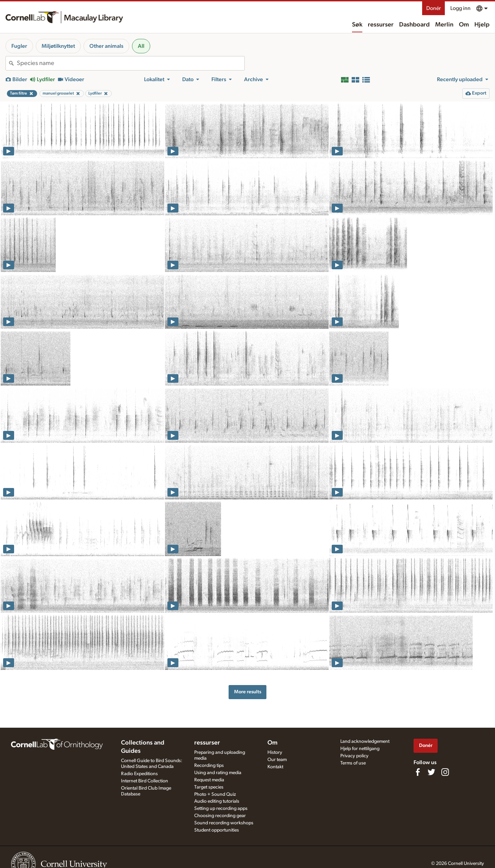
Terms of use (353, 763)
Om (464, 25)
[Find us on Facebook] (418, 772)
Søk (357, 25)
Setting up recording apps (221, 809)
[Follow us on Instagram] (445, 772)
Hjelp (482, 25)
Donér (433, 8)
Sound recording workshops (224, 823)
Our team (277, 760)
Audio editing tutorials (217, 801)
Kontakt (275, 767)
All (141, 46)
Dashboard (414, 25)
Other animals (106, 46)
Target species (209, 787)
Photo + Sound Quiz (215, 794)
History (275, 752)
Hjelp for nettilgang (360, 749)
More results (248, 692)
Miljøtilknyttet (58, 46)
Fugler (19, 46)
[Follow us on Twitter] (431, 772)
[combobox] (131, 63)
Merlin (444, 25)
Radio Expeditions (139, 774)
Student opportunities (217, 830)
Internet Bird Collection (145, 781)
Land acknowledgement (365, 741)
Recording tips (209, 766)
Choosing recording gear (220, 816)
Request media (209, 780)
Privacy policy (354, 756)
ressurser (381, 25)
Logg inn (460, 8)
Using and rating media (218, 773)
